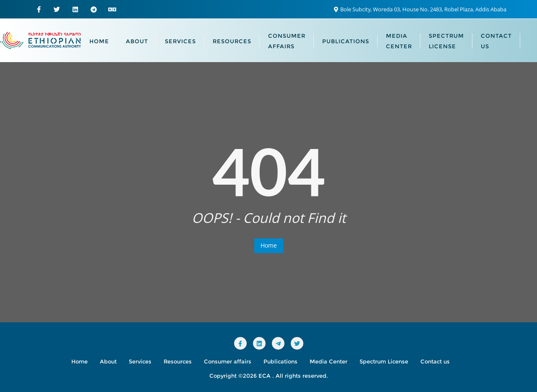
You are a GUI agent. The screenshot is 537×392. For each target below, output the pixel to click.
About (108, 361)
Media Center (328, 361)
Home (269, 245)
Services (140, 361)
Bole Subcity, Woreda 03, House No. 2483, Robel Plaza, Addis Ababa (420, 9)
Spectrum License (384, 361)
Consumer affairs (228, 361)
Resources (178, 361)
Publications (280, 361)
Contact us (435, 361)
